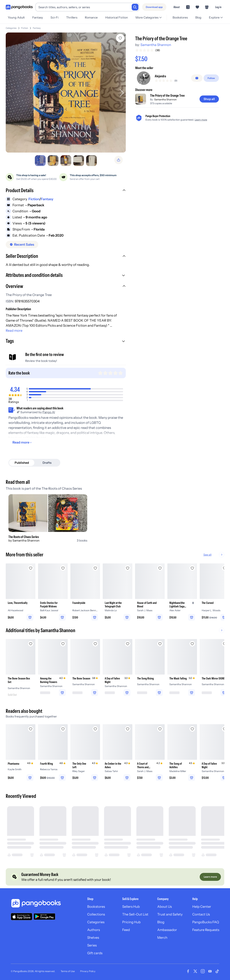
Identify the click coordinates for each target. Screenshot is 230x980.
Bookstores (180, 17)
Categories (11, 28)
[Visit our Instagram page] (203, 971)
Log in (218, 7)
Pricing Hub (131, 922)
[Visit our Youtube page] (210, 971)
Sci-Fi (54, 17)
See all (218, 555)
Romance (91, 17)
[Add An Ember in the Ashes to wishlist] (128, 729)
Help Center (202, 907)
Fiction (25, 28)
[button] (66, 191)
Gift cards (95, 953)
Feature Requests (206, 930)
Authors (94, 930)
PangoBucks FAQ (206, 922)
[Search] (135, 7)
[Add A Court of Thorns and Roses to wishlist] (160, 729)
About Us (165, 907)
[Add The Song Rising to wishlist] (160, 644)
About (177, 7)
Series (92, 945)
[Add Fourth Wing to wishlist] (63, 729)
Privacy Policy (88, 971)
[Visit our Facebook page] (188, 971)
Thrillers (72, 17)
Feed (126, 930)
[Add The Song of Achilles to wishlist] (192, 729)
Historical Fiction (117, 17)
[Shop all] (209, 99)
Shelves (93, 938)
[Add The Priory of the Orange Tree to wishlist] (120, 38)
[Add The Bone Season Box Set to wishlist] (31, 644)
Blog (198, 17)
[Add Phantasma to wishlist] (31, 729)
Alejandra (160, 76)
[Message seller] (197, 78)
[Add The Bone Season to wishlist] (95, 644)
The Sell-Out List (135, 914)
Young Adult (16, 17)
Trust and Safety (170, 914)
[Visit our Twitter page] (195, 971)
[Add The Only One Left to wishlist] (95, 729)
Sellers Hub (131, 907)
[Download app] (154, 7)
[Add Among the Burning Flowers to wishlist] (63, 644)
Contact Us (201, 914)
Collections (96, 914)
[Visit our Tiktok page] (217, 971)
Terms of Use (68, 971)
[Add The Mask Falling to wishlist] (192, 644)
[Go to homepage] (19, 7)
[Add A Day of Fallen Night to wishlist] (128, 644)
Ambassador (167, 930)
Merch (162, 938)
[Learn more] (210, 877)
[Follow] (211, 78)
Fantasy (38, 17)
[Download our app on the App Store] (22, 917)
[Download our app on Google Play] (44, 917)
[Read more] (23, 442)
